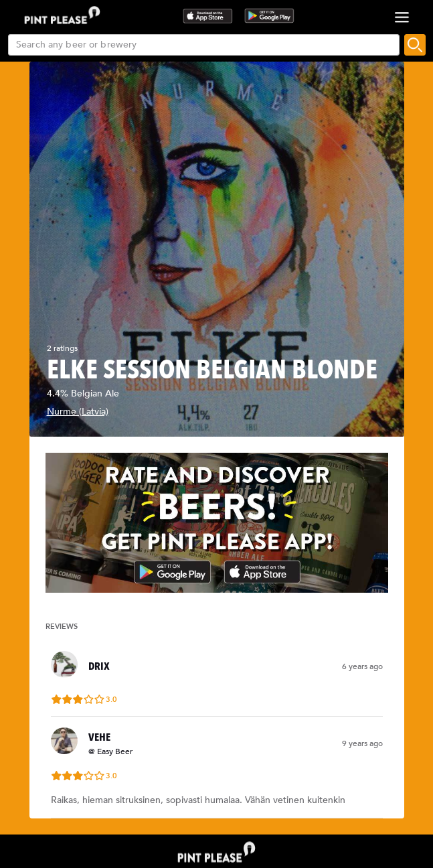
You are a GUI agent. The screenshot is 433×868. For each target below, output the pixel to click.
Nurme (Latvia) (78, 412)
